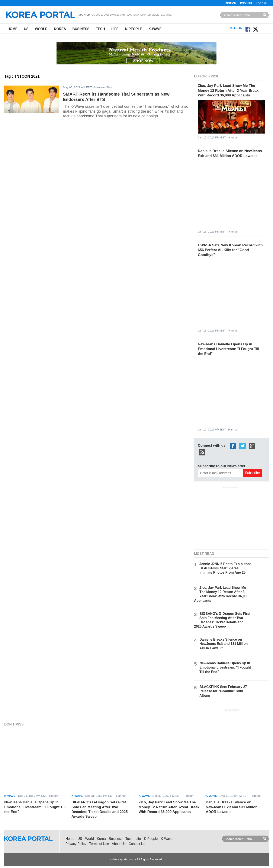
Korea (60, 29)
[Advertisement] (231, 518)
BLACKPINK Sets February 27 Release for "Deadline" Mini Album (223, 691)
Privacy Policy (76, 844)
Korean (261, 3)
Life (115, 29)
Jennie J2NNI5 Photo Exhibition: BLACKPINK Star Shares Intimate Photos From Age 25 (225, 568)
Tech (100, 29)
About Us (119, 844)
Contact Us (137, 844)
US (26, 29)
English (246, 3)
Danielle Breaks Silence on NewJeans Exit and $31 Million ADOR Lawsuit (224, 644)
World (41, 29)
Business (81, 29)
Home (12, 29)
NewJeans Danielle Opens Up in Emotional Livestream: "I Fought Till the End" (229, 349)
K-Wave (155, 29)
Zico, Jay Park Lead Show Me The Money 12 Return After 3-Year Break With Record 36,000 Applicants (228, 90)
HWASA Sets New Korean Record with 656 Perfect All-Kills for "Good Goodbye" (230, 250)
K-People (134, 29)
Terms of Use (99, 844)
